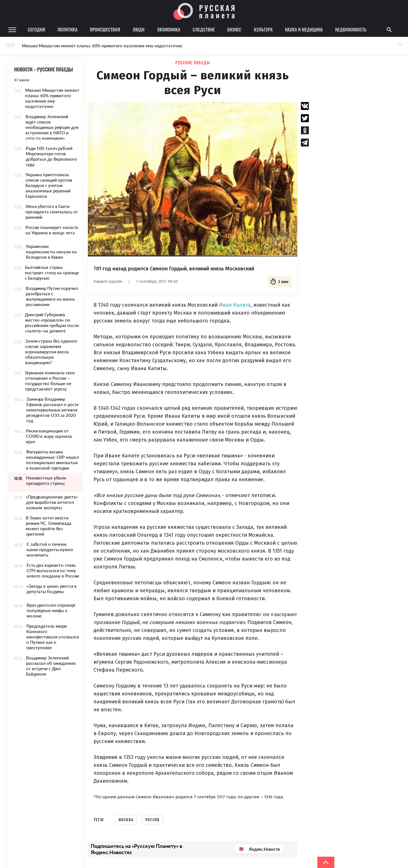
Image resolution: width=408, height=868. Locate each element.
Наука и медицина (304, 29)
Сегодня (36, 29)
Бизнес (234, 29)
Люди (139, 29)
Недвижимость (351, 29)
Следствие (204, 29)
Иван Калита (235, 305)
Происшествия (105, 29)
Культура (263, 29)
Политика (67, 29)
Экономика (169, 29)
